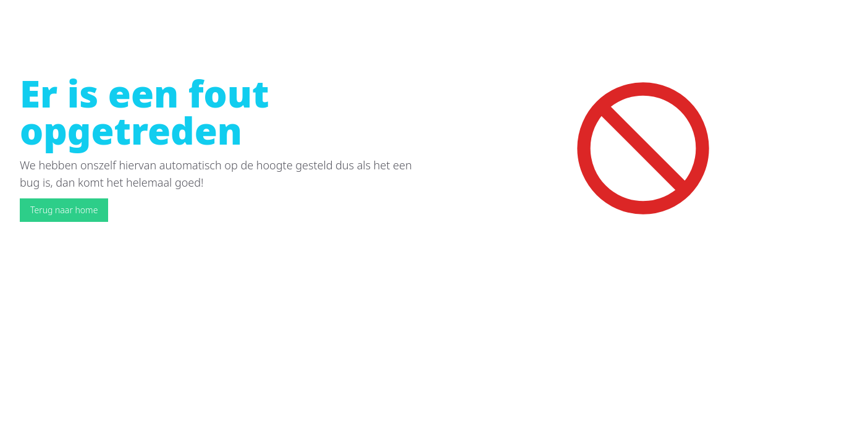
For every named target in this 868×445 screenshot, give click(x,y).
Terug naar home (64, 210)
